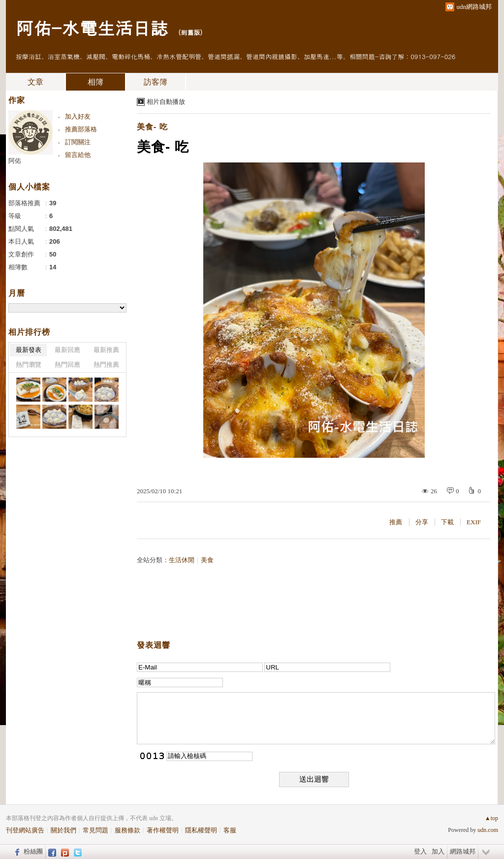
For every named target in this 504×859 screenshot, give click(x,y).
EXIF (474, 522)
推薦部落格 (81, 129)
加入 (438, 851)
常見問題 (95, 830)
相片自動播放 (166, 102)
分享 (422, 522)
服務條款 (127, 830)
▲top (491, 818)
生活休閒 (182, 560)
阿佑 (15, 161)
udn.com (488, 830)
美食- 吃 (152, 127)
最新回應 (67, 350)
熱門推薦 (106, 365)
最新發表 (29, 350)
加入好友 (78, 116)
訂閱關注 (78, 142)
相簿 (95, 82)
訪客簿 (156, 82)
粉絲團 (33, 851)
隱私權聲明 (201, 830)
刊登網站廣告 (25, 830)
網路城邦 (463, 851)
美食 (207, 560)
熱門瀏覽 (29, 365)
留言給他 (78, 155)
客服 (230, 830)
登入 (420, 851)
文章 (35, 82)
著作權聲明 (163, 830)
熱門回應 (67, 365)
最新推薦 (106, 350)
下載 (447, 522)
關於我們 (63, 830)
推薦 (396, 522)
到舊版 (190, 32)
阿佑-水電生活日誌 (92, 27)
